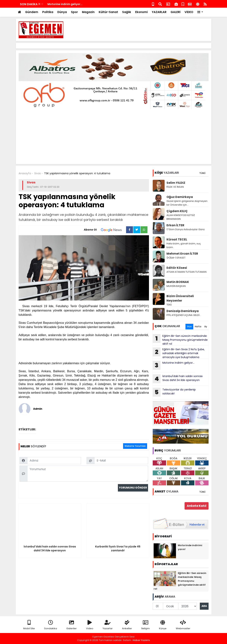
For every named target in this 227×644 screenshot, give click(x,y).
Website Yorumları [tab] (135, 446)
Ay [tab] (206, 326)
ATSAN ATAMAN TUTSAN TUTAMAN (186, 272)
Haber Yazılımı (141, 640)
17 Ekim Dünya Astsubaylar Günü (186, 229)
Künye (163, 625)
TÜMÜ (202, 173)
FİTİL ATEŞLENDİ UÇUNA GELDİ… (184, 315)
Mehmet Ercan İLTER (182, 254)
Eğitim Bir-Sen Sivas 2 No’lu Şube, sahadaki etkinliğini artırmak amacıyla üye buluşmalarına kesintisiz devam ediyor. (179, 353)
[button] (200, 12)
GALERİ (176, 12)
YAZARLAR (159, 12)
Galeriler (72, 625)
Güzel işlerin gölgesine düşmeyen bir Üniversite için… (187, 203)
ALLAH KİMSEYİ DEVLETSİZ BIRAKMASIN (181, 217)
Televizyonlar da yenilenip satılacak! (174, 392)
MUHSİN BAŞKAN (176, 286)
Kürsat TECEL (177, 239)
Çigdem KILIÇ (177, 211)
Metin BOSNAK (178, 282)
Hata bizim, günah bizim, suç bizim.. (184, 245)
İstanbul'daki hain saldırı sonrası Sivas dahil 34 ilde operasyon (178, 379)
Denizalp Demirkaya (183, 311)
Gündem (32, 12)
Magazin (88, 12)
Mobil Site (29, 625)
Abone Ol (105, 230)
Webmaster (183, 625)
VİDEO (189, 12)
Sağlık (127, 12)
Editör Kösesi (177, 268)
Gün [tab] (189, 326)
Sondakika (51, 625)
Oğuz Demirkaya (180, 197)
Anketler (127, 625)
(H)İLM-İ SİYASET (176, 258)
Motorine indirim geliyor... (174, 365)
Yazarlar (108, 625)
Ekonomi (141, 12)
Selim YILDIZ (176, 183)
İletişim (146, 625)
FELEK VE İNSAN (175, 187)
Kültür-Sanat (108, 12)
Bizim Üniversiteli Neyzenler (180, 298)
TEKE (169, 305)
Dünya (62, 12)
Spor (74, 12)
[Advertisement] (141, 30)
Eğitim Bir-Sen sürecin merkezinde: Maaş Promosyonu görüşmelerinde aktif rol (180, 340)
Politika (48, 12)
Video (90, 625)
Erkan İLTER (175, 225)
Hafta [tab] (198, 326)
